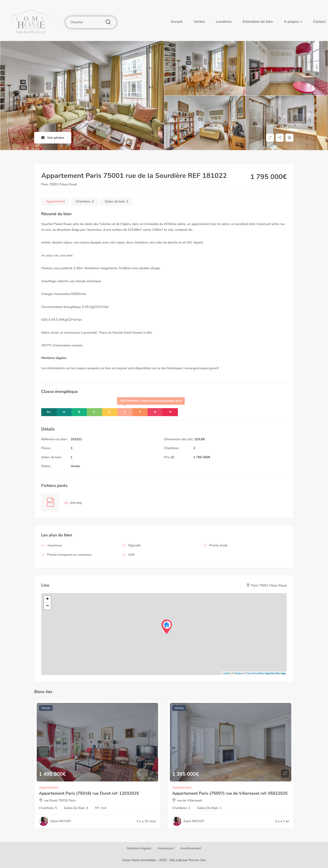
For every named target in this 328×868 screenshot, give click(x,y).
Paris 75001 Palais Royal (59, 184)
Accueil (177, 22)
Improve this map (275, 673)
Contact (319, 22)
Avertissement (191, 848)
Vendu (75, 466)
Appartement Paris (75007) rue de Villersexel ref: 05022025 (230, 793)
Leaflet (226, 673)
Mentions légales (139, 848)
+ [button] (47, 599)
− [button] (47, 606)
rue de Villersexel (190, 800)
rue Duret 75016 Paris (60, 800)
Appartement (55, 201)
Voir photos (53, 138)
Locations (224, 22)
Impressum (166, 848)
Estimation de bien (258, 22)
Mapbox (239, 673)
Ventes (199, 22)
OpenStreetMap (255, 673)
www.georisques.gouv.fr (202, 368)
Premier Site (197, 860)
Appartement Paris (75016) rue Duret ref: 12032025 (89, 793)
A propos (293, 22)
